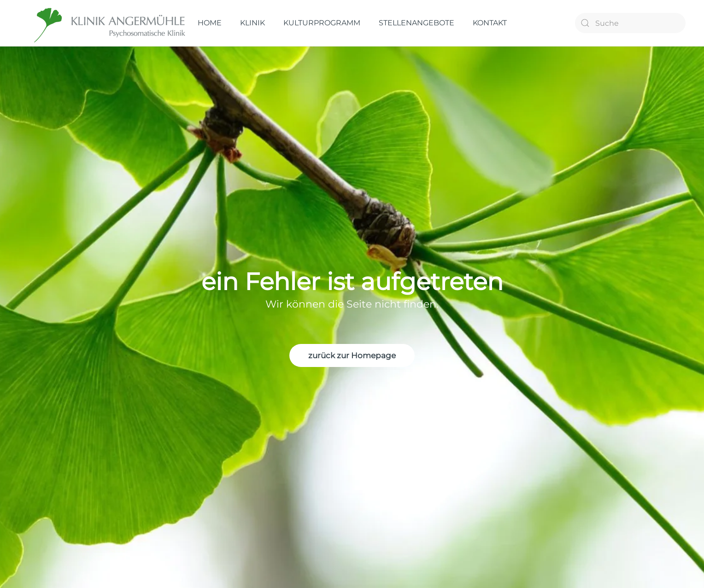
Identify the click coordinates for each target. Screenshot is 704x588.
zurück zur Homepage (352, 355)
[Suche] (630, 23)
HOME (210, 23)
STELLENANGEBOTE (417, 23)
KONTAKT (490, 23)
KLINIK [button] (252, 23)
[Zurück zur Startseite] (111, 23)
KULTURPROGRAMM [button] (322, 23)
